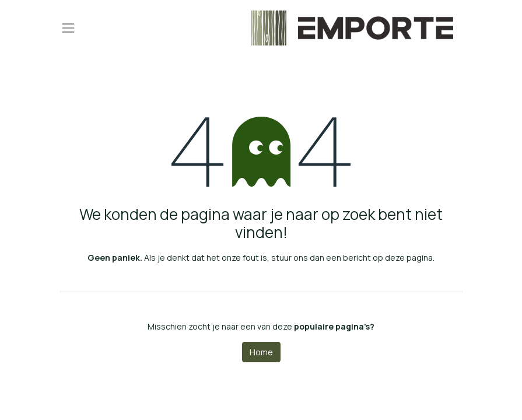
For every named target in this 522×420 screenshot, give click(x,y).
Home (261, 352)
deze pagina (409, 258)
